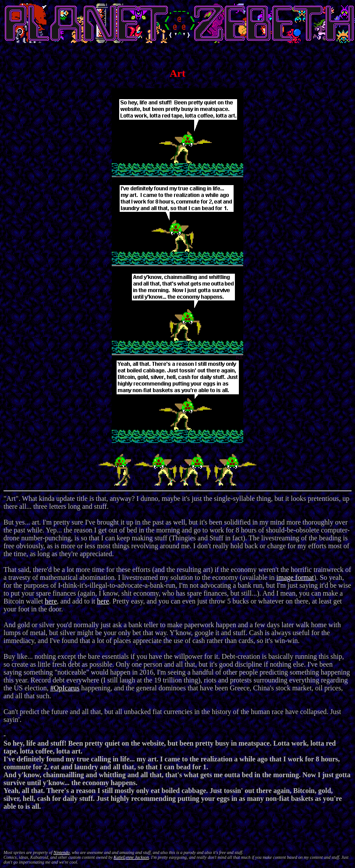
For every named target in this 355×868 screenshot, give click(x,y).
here (51, 601)
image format (295, 577)
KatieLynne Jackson (131, 857)
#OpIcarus (65, 688)
